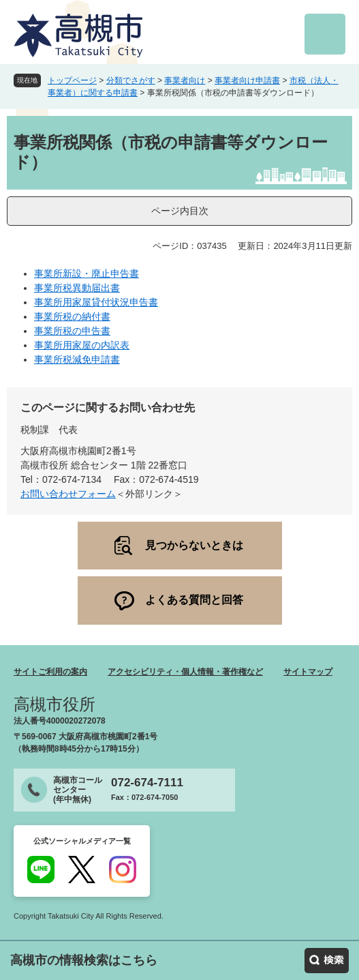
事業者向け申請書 (247, 80)
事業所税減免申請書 (77, 359)
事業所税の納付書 (72, 316)
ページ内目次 (180, 211)
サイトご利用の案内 (50, 672)
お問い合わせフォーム (68, 494)
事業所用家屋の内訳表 (82, 345)
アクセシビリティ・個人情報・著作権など (185, 672)
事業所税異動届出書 (77, 288)
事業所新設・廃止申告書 (87, 273)
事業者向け (185, 80)
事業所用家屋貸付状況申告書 (96, 302)
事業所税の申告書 (72, 331)
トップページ (72, 80)
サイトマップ (308, 672)
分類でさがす (131, 80)
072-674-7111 (147, 783)
